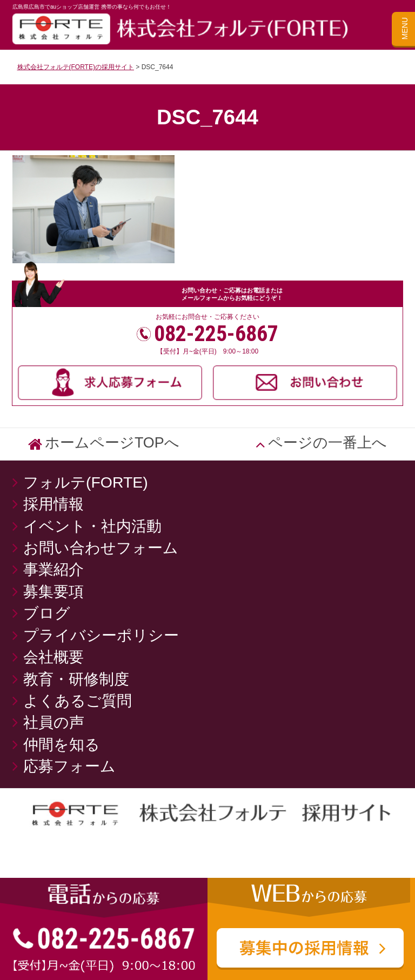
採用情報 (53, 504)
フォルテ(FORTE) (93, 482)
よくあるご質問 (78, 701)
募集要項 (53, 591)
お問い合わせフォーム (101, 548)
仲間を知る (62, 744)
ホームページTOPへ (112, 443)
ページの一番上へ (327, 443)
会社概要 (53, 657)
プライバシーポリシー (101, 635)
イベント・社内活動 (92, 526)
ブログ (47, 613)
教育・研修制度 (76, 679)
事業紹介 (53, 569)
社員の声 (54, 722)
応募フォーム (69, 766)
